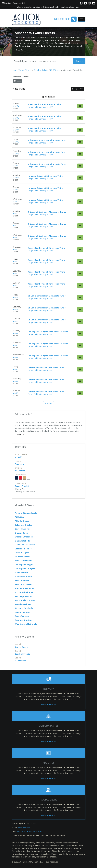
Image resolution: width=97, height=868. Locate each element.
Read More (20, 50)
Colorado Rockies (23, 549)
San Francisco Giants (25, 600)
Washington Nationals (26, 624)
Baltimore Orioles (23, 525)
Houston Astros (23, 557)
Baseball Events (22, 654)
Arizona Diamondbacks (26, 513)
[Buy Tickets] (80, 106)
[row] (49, 106)
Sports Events (22, 647)
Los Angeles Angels (24, 565)
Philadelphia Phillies (25, 588)
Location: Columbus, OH (14, 3)
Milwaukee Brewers (24, 576)
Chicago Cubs (21, 533)
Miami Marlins (21, 573)
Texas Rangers (22, 616)
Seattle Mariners (23, 604)
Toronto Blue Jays (23, 620)
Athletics (19, 517)
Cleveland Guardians (25, 545)
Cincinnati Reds (22, 541)
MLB (18, 457)
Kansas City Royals (24, 561)
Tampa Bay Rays (22, 612)
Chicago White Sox (24, 537)
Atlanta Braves (22, 521)
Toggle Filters (77, 89)
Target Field (22, 486)
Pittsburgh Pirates (24, 592)
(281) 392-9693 (24, 827)
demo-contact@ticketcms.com (30, 831)
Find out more (48, 704)
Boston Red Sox (22, 529)
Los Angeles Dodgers (25, 568)
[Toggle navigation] (82, 19)
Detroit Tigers (22, 553)
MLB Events (20, 661)
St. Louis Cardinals (24, 608)
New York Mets (22, 580)
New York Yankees (24, 584)
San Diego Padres (23, 596)
